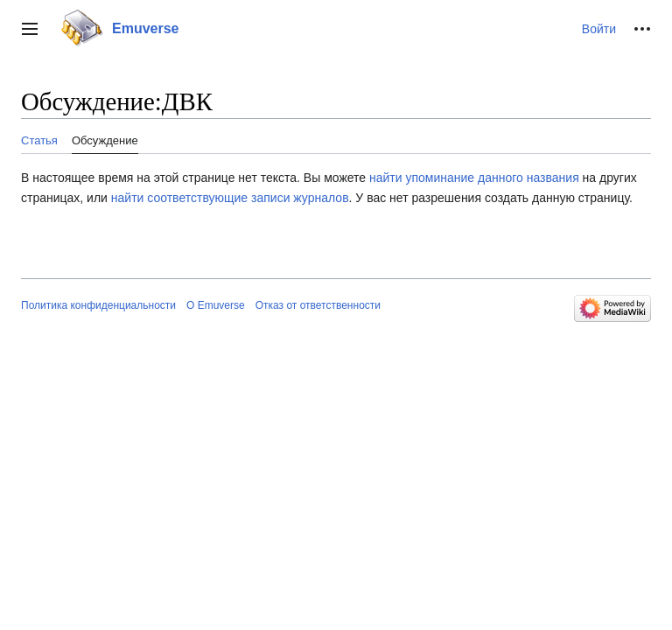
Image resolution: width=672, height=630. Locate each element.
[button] (30, 29)
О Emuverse (216, 305)
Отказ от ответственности (318, 305)
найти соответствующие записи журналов (230, 198)
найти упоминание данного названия (474, 178)
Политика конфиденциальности (98, 305)
